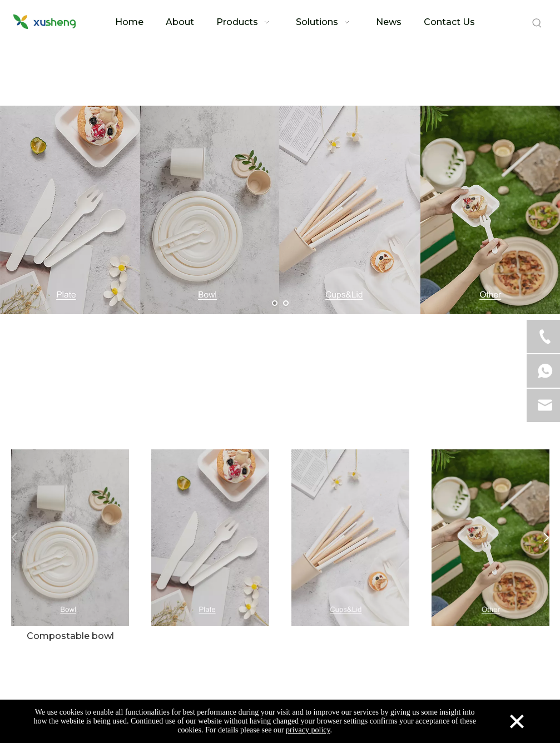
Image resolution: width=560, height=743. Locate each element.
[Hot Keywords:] (537, 23)
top (537, 695)
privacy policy (308, 730)
